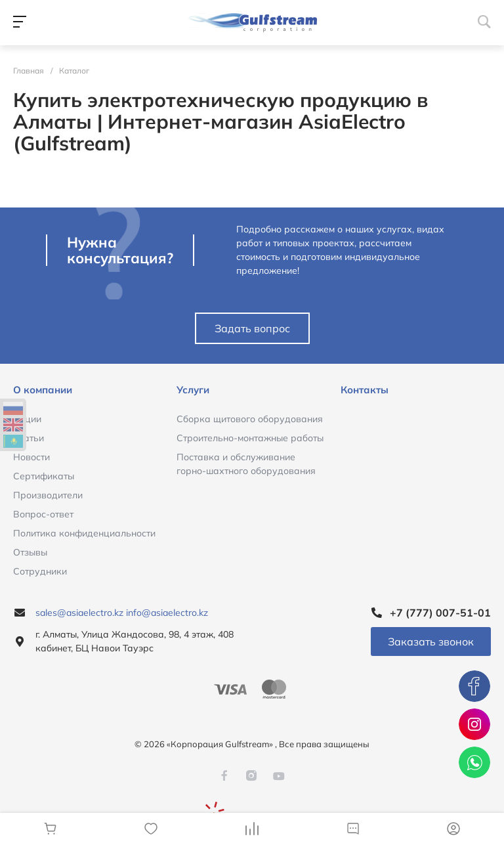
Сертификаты (44, 476)
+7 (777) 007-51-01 (440, 613)
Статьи (29, 438)
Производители (48, 495)
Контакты (365, 390)
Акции (27, 419)
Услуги (193, 390)
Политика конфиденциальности (84, 533)
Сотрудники (40, 571)
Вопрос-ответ (43, 514)
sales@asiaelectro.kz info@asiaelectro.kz (122, 613)
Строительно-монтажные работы (250, 438)
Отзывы (30, 552)
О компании (43, 390)
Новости (31, 457)
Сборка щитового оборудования (250, 419)
